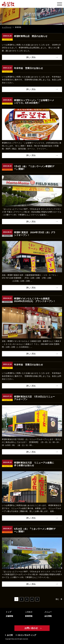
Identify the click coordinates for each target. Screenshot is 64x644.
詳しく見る (31, 57)
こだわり (29, 612)
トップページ (7, 27)
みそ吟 (9, 635)
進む (57, 599)
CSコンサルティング (26, 635)
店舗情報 (9, 616)
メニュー (48, 612)
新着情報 (29, 616)
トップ (9, 612)
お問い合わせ (32, 628)
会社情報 (48, 616)
